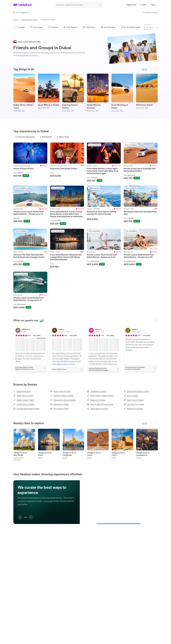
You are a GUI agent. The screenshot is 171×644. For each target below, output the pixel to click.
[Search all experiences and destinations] (79, 5)
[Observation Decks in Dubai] (63, 400)
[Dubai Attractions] (22, 391)
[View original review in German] (64, 364)
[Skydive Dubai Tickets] (24, 400)
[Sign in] (153, 5)
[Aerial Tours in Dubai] (134, 400)
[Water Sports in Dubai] (97, 408)
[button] (143, 5)
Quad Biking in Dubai (49, 105)
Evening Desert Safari (70, 106)
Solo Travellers (106, 27)
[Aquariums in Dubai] (133, 408)
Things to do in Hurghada (69, 453)
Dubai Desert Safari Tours (23, 106)
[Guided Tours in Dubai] (24, 404)
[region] (85, 92)
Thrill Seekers (69, 27)
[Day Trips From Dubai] (134, 404)
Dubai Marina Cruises (94, 106)
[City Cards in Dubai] (59, 408)
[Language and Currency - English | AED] (131, 5)
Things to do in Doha (45, 453)
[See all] (144, 69)
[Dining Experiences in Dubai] (26, 408)
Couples (20, 27)
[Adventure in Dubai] (60, 404)
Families (52, 27)
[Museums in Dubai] (96, 400)
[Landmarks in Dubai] (97, 391)
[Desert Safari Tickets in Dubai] (100, 395)
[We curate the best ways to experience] (119, 499)
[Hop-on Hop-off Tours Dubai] (100, 404)
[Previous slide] (20, 517)
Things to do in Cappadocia (143, 453)
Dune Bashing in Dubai (120, 106)
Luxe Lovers (36, 27)
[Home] (16, 19)
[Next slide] (156, 320)
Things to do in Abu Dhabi (20, 453)
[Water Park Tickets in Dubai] (136, 391)
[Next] (157, 27)
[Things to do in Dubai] (29, 19)
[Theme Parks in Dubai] (60, 391)
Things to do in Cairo (118, 453)
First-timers (87, 27)
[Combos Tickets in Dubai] (62, 395)
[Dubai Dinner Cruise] (23, 395)
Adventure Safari (145, 105)
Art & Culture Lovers (128, 27)
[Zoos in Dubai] (131, 395)
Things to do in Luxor (94, 453)
